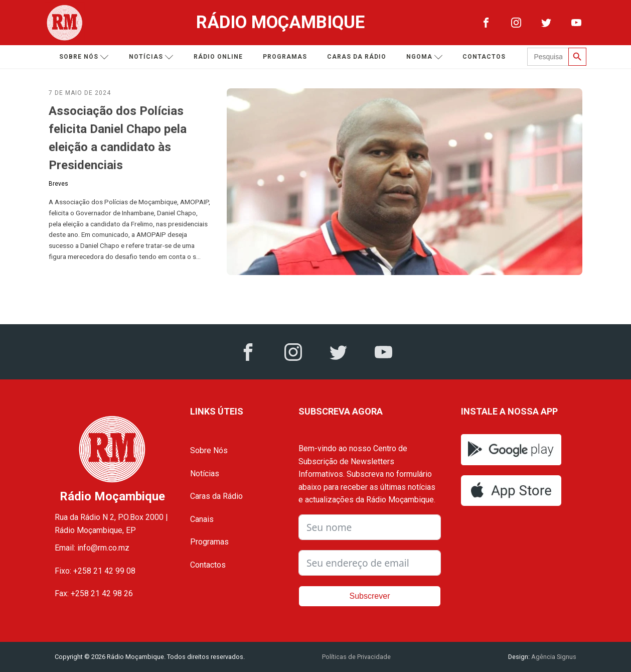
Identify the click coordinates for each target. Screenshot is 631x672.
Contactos (488, 57)
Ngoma (428, 57)
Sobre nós (88, 57)
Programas (288, 57)
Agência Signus (553, 657)
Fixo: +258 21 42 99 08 (95, 571)
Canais (202, 519)
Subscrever (370, 596)
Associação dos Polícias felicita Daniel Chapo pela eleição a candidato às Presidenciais (118, 138)
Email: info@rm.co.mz (92, 548)
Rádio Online (222, 57)
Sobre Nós (209, 450)
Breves (58, 184)
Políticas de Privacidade (356, 657)
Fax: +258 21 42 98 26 (94, 593)
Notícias (155, 57)
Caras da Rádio (360, 57)
